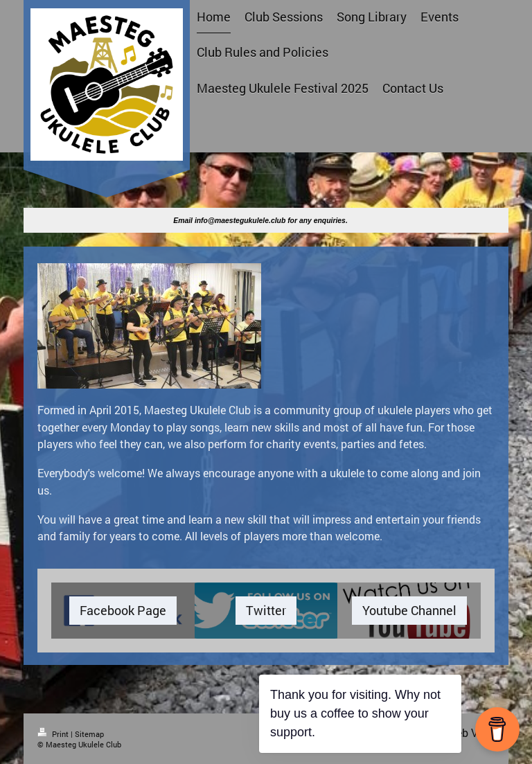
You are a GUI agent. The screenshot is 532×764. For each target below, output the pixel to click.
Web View (471, 732)
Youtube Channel (409, 610)
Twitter (266, 610)
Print (54, 734)
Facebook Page (123, 610)
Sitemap (89, 734)
